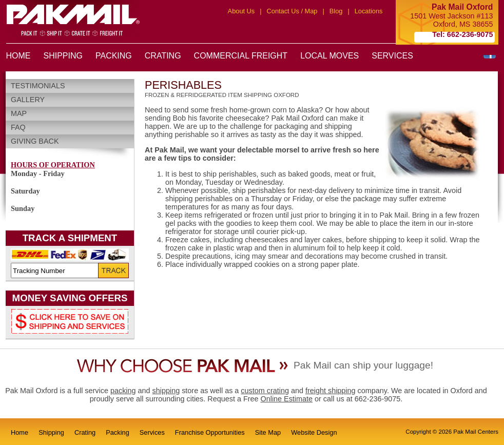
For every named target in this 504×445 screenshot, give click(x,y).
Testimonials (38, 86)
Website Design (314, 432)
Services (152, 432)
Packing (118, 432)
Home (20, 432)
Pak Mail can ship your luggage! (363, 365)
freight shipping (331, 391)
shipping (166, 391)
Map (19, 113)
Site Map (268, 432)
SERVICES (392, 56)
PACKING (114, 56)
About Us (241, 11)
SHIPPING (63, 56)
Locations (369, 11)
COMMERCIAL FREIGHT (241, 56)
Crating (85, 432)
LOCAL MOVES (329, 56)
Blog (336, 11)
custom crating (265, 391)
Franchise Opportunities (210, 432)
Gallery (28, 100)
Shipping (51, 432)
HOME (18, 56)
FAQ (18, 127)
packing (123, 391)
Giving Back (35, 141)
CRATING (163, 56)
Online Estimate (286, 399)
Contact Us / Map (292, 11)
